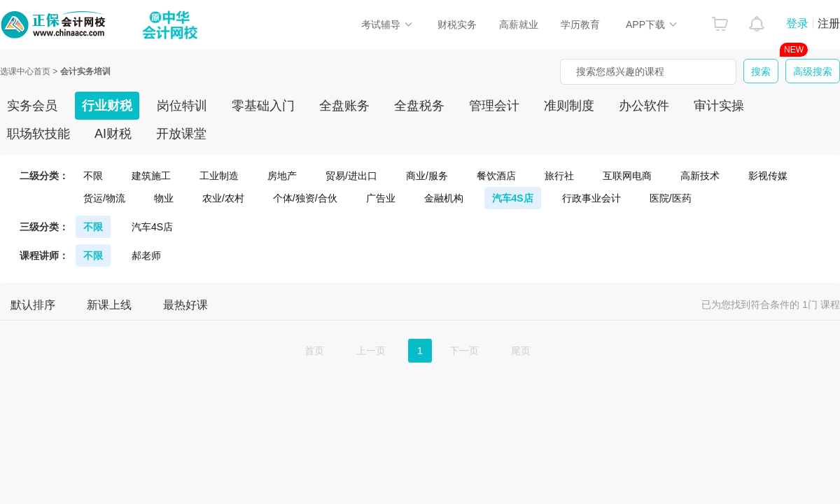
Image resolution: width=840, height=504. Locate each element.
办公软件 (644, 106)
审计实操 (719, 106)
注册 (829, 23)
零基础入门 (263, 106)
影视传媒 (768, 176)
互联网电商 (627, 176)
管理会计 (494, 106)
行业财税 (107, 106)
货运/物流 (104, 198)
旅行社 (559, 176)
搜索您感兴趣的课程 (620, 71)
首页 (314, 351)
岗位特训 (182, 106)
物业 (164, 198)
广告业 (381, 198)
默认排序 (33, 305)
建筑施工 (151, 176)
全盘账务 (344, 106)
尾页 (521, 351)
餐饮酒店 (496, 176)
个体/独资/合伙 (305, 198)
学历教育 (580, 24)
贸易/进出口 (351, 176)
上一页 (371, 351)
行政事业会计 (591, 198)
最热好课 (185, 305)
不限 (93, 176)
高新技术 (700, 176)
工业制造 (219, 176)
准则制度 (569, 106)
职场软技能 (38, 134)
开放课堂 (181, 134)
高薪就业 (519, 24)
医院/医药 (671, 198)
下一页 (464, 351)
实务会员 (32, 106)
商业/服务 (427, 176)
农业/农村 (223, 198)
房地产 (282, 176)
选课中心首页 (25, 71)
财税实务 (457, 24)
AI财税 (113, 134)
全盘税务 (419, 106)
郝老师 (146, 255)
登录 (797, 23)
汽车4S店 (513, 198)
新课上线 (109, 305)
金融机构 (444, 198)
